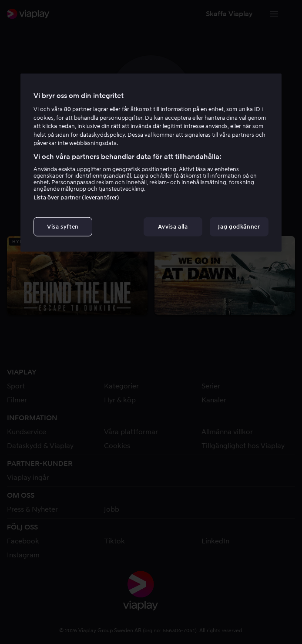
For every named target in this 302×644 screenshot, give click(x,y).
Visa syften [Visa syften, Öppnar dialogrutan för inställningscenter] (63, 227)
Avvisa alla (173, 227)
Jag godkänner (239, 227)
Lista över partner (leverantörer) (76, 197)
